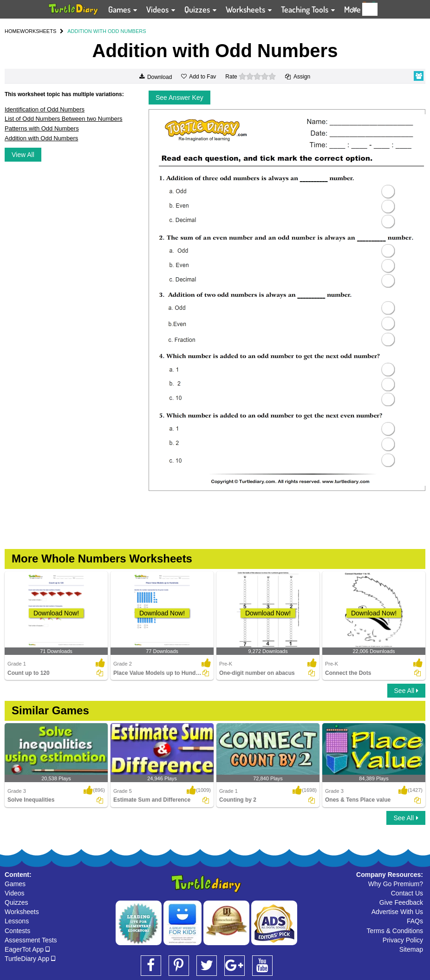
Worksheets (22, 912)
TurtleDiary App (30, 959)
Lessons (17, 921)
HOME (12, 31)
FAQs (415, 921)
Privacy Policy (403, 940)
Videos (15, 893)
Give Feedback (401, 902)
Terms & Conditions (395, 931)
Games (15, 884)
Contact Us (407, 893)
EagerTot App (27, 949)
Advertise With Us (397, 912)
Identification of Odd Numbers (45, 109)
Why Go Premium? (396, 884)
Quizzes (16, 902)
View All (23, 155)
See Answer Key (179, 98)
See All (406, 691)
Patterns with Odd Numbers (42, 128)
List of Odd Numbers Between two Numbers (64, 119)
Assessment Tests (31, 940)
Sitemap (411, 949)
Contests (17, 931)
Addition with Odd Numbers (41, 138)
